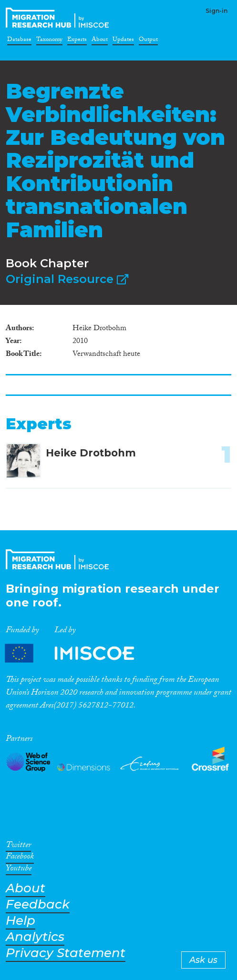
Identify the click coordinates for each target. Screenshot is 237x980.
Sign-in (216, 11)
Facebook (20, 858)
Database (19, 41)
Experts (77, 41)
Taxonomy (49, 41)
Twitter (18, 847)
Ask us (203, 960)
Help (21, 921)
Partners (78, 653)
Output (148, 41)
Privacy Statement (66, 953)
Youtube (19, 870)
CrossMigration (59, 18)
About (100, 41)
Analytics (35, 937)
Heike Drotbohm (91, 453)
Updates (123, 41)
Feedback (38, 904)
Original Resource (67, 279)
